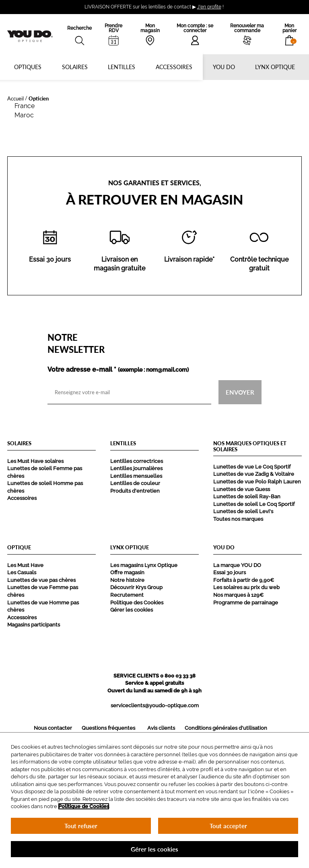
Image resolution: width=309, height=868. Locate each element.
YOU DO (224, 67)
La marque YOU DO (237, 565)
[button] (289, 34)
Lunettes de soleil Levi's (243, 511)
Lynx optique (275, 67)
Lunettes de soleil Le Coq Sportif (254, 504)
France (25, 106)
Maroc (24, 115)
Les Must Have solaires (35, 461)
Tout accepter (228, 826)
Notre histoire (127, 580)
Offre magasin (127, 572)
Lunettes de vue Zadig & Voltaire (254, 474)
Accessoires (174, 67)
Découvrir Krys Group (136, 587)
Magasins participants (34, 625)
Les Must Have (25, 565)
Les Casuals (22, 572)
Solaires (75, 67)
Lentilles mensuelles (136, 476)
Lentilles (122, 67)
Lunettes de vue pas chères (41, 580)
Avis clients (161, 728)
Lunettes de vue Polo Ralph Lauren (257, 482)
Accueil (15, 98)
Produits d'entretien (135, 491)
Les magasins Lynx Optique (144, 565)
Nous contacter (53, 728)
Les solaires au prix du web (246, 587)
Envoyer (240, 392)
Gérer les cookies (132, 610)
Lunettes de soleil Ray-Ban (247, 496)
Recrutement (127, 595)
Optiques (28, 67)
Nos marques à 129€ (238, 595)
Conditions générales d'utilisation (226, 728)
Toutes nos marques (238, 519)
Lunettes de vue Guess (242, 489)
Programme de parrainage (246, 603)
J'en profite (209, 7)
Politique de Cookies (84, 806)
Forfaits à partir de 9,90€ (244, 580)
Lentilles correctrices (137, 461)
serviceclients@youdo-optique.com (155, 705)
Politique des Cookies (137, 603)
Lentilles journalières (136, 468)
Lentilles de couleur (135, 483)
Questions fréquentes (108, 728)
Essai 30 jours (230, 572)
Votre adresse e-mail (118, 370)
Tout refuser (81, 826)
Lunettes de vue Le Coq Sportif (252, 467)
